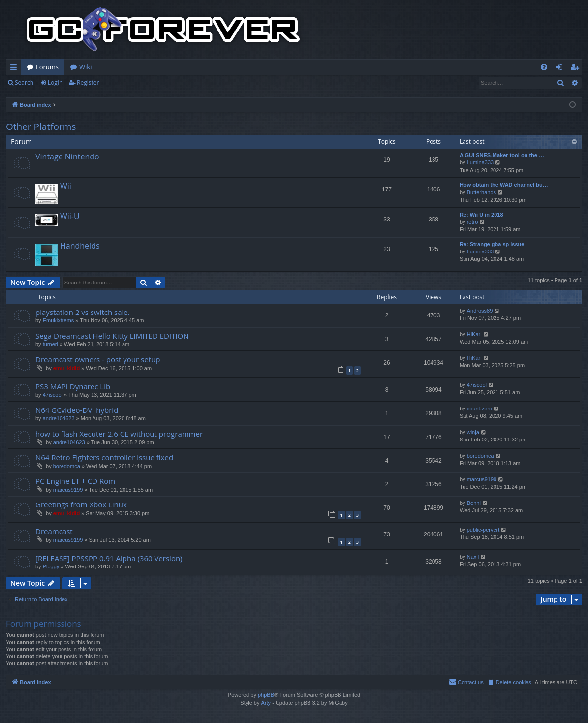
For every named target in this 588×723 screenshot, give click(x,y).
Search (24, 82)
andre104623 (59, 418)
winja (473, 432)
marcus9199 (68, 490)
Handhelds (80, 246)
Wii (66, 186)
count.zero (480, 409)
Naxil (473, 557)
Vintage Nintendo (67, 157)
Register (88, 82)
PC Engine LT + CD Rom (75, 481)
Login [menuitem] (561, 69)
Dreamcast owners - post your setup (98, 359)
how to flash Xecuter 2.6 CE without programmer (119, 434)
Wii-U (70, 216)
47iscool (53, 395)
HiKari (474, 334)
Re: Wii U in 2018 (481, 215)
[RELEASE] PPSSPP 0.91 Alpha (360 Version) (109, 558)
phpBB (266, 695)
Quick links (15, 69)
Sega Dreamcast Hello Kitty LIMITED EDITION (112, 336)
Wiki (85, 67)
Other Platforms (41, 126)
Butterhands (481, 192)
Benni (474, 503)
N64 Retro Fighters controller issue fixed (104, 457)
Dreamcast (54, 531)
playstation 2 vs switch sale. (83, 312)
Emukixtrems (59, 320)
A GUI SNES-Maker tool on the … (502, 155)
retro (473, 222)
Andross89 (480, 311)
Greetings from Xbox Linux (81, 504)
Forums (47, 67)
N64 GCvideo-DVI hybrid (77, 410)
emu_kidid (66, 368)
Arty (266, 703)
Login (55, 82)
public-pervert (483, 530)
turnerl (50, 344)
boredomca (67, 466)
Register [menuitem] (577, 69)
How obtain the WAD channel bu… (504, 185)
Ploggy (51, 566)
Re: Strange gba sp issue (492, 244)
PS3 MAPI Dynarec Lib (73, 386)
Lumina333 (480, 162)
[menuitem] (544, 67)
